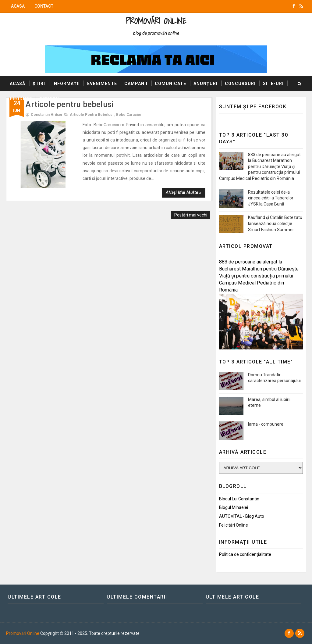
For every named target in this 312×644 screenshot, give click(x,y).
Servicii (49, 99)
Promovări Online (156, 21)
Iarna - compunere (266, 424)
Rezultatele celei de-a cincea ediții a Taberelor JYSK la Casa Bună (271, 198)
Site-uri (273, 84)
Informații (66, 84)
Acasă (18, 6)
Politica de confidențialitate (245, 554)
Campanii (136, 84)
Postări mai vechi (191, 215)
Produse (21, 99)
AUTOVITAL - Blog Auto (242, 516)
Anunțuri (206, 84)
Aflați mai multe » (184, 192)
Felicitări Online (234, 525)
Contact (44, 6)
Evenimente (102, 84)
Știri (39, 84)
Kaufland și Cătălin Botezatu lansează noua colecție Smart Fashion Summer (275, 223)
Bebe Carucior (129, 115)
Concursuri (240, 84)
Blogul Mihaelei (234, 507)
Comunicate (170, 84)
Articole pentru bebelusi (92, 115)
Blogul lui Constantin (239, 499)
